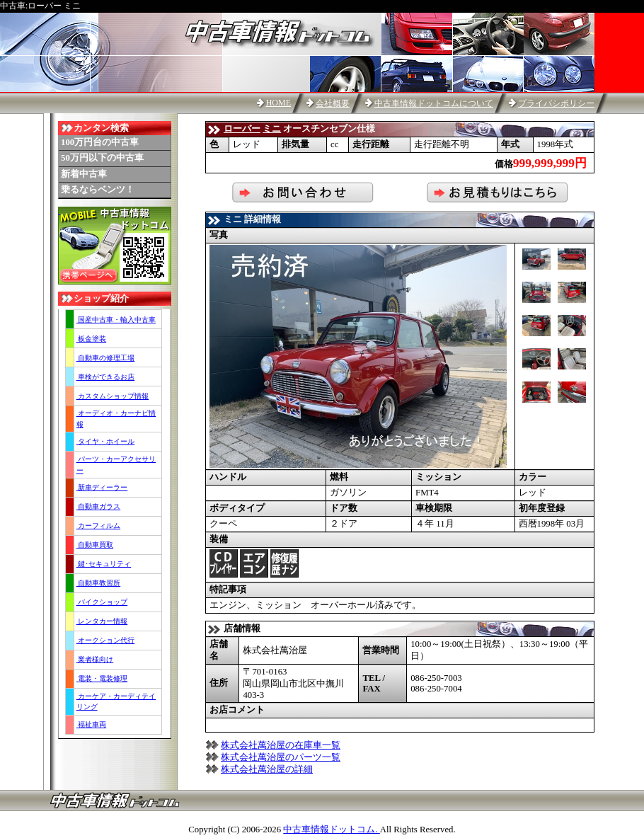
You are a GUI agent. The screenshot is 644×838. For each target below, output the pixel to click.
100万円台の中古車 (100, 142)
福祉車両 (92, 724)
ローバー (242, 129)
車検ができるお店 (106, 377)
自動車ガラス (99, 506)
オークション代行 (106, 640)
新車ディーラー (102, 487)
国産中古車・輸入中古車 (116, 320)
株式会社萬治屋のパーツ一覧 (281, 757)
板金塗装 (92, 339)
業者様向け (95, 659)
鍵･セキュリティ (104, 564)
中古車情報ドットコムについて (434, 103)
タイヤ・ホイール (106, 441)
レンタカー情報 (102, 621)
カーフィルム (99, 526)
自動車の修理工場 (106, 358)
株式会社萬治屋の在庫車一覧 (281, 745)
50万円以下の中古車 (102, 158)
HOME (278, 103)
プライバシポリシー (556, 103)
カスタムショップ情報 (113, 396)
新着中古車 (84, 174)
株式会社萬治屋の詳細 (267, 769)
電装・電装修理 (102, 678)
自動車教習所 (99, 583)
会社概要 (333, 103)
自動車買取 (95, 545)
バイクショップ (102, 602)
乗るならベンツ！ (98, 190)
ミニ (272, 129)
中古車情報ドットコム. (331, 830)
